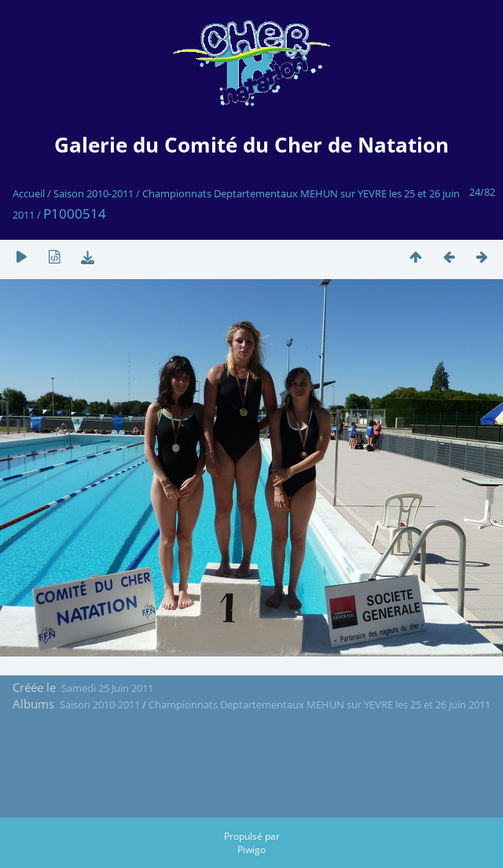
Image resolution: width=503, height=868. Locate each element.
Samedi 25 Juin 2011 (107, 688)
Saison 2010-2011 (94, 193)
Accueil (29, 193)
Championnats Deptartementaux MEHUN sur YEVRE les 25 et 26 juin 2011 (319, 704)
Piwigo (251, 850)
